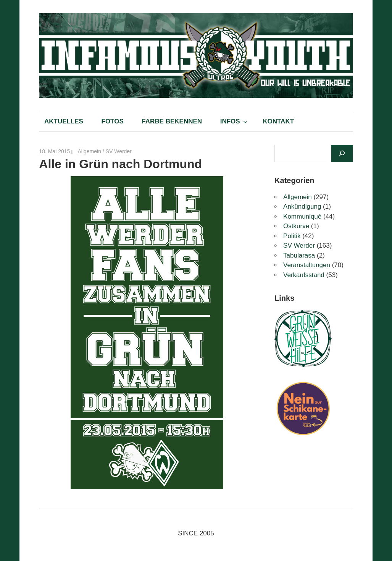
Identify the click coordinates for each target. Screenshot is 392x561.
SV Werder (119, 151)
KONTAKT (278, 121)
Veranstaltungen (307, 265)
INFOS (234, 121)
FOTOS (113, 121)
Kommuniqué (302, 216)
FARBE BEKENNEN (172, 121)
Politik (292, 236)
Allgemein (89, 151)
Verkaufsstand (304, 275)
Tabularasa (299, 255)
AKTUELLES (64, 121)
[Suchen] (342, 153)
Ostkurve (296, 226)
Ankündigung (302, 207)
